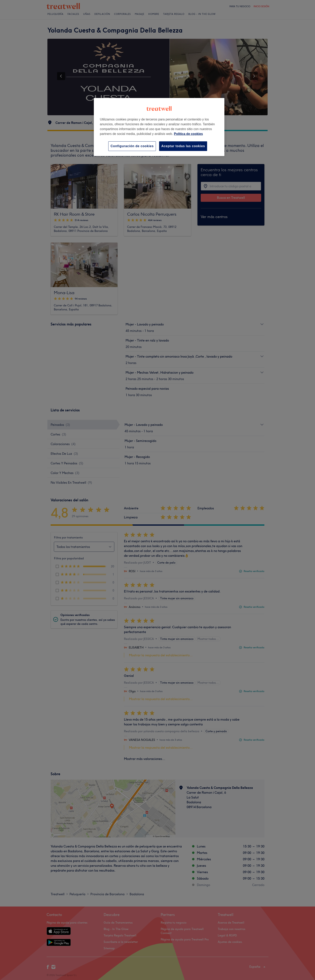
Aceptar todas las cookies (183, 146)
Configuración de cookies (132, 146)
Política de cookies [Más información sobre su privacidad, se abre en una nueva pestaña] (188, 134)
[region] (159, 127)
